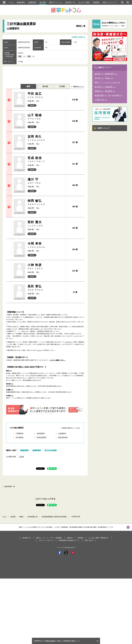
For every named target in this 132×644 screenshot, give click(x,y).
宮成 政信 (46, 159)
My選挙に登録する (79, 37)
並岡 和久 (46, 138)
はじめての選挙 (84, 2)
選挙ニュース (41, 538)
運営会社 (70, 538)
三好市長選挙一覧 (32, 517)
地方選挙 (43, 2)
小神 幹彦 (46, 267)
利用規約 (81, 538)
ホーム (5, 517)
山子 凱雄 (46, 117)
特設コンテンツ (110, 2)
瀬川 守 (46, 181)
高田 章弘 (46, 288)
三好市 (22, 457)
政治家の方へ (27, 538)
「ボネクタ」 (69, 342)
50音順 (62, 86)
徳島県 (21, 517)
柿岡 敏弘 (46, 202)
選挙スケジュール (56, 2)
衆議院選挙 (21, 2)
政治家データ (70, 2)
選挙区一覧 (81, 26)
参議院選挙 (32, 2)
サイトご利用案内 (56, 538)
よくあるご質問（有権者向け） (99, 538)
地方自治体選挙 (51, 450)
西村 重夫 (46, 224)
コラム (11, 2)
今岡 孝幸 (46, 245)
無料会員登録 (50, 641)
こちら (39, 350)
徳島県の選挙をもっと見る (71, 428)
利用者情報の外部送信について (69, 540)
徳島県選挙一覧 (10, 487)
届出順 (45, 86)
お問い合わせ (89, 540)
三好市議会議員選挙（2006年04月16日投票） (54, 517)
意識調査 (96, 2)
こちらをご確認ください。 (58, 360)
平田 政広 (46, 95)
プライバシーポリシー (46, 540)
